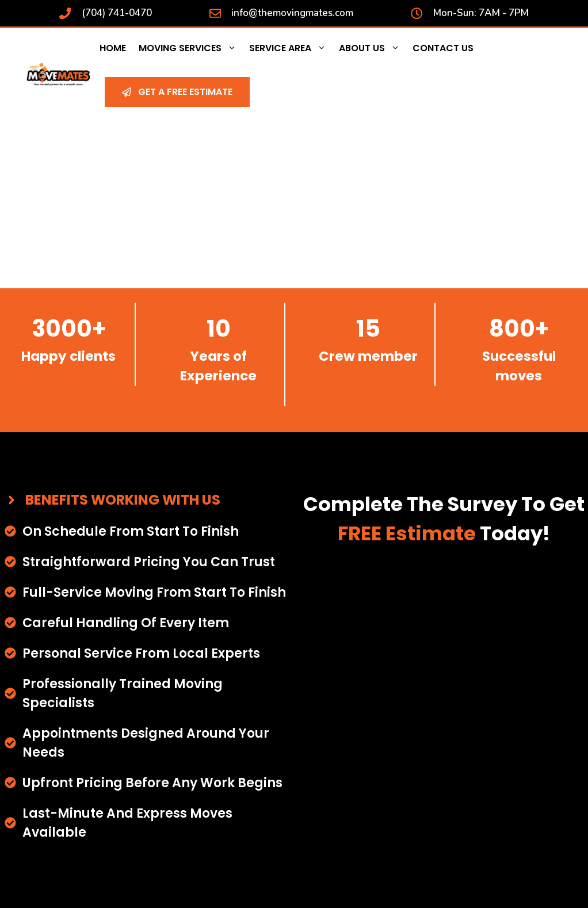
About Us (373, 48)
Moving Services (191, 48)
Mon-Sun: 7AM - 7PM (481, 13)
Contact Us (443, 48)
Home (113, 48)
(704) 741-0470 (117, 13)
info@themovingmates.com (292, 13)
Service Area (291, 48)
